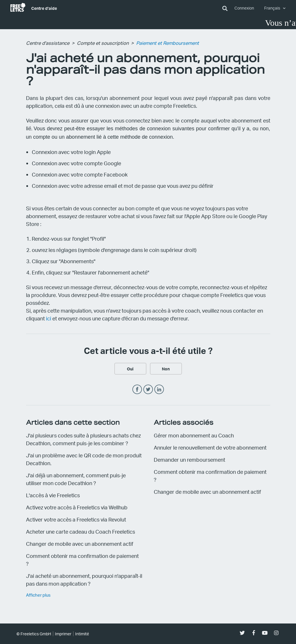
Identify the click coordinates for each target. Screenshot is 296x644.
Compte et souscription (103, 43)
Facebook (137, 390)
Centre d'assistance (48, 43)
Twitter (148, 390)
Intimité (82, 634)
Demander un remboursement (189, 460)
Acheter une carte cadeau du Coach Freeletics (81, 531)
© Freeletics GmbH (34, 634)
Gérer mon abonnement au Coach (194, 435)
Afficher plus (38, 595)
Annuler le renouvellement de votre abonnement (210, 447)
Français (273, 8)
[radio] (130, 369)
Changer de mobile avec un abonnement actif (80, 544)
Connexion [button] (244, 8)
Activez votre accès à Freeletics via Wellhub (77, 507)
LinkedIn (159, 390)
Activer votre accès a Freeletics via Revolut (76, 519)
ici (49, 318)
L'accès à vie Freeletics (53, 495)
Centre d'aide (44, 8)
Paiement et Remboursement (168, 43)
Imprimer (63, 634)
